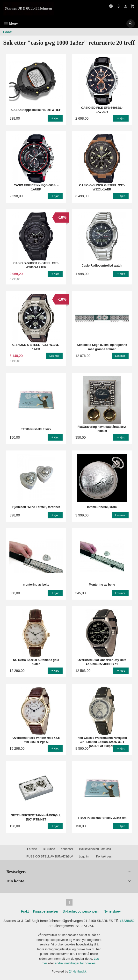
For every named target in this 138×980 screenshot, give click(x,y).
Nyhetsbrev (112, 911)
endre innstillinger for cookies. (76, 963)
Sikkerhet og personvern (81, 911)
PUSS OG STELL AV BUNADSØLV (50, 857)
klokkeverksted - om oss (95, 849)
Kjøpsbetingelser (46, 911)
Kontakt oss (104, 857)
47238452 (127, 921)
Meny (11, 23)
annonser (67, 849)
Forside (7, 32)
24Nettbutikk (78, 971)
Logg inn (84, 857)
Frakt (25, 911)
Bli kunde (49, 849)
